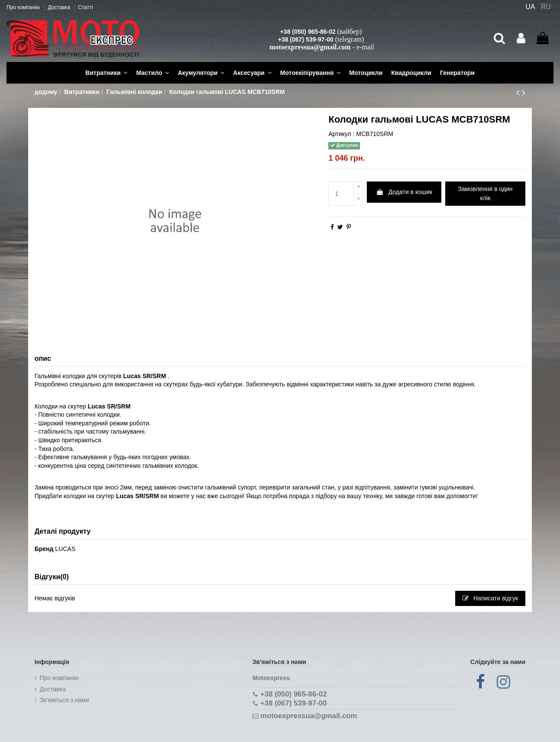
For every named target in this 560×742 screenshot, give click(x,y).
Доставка (60, 7)
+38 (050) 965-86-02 (308, 32)
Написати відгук (490, 598)
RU (546, 7)
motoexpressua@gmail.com (310, 47)
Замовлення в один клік (485, 193)
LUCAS (65, 549)
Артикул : (341, 134)
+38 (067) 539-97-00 (306, 39)
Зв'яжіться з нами (65, 700)
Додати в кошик (404, 192)
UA (530, 7)
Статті (85, 7)
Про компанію (24, 7)
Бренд (44, 549)
